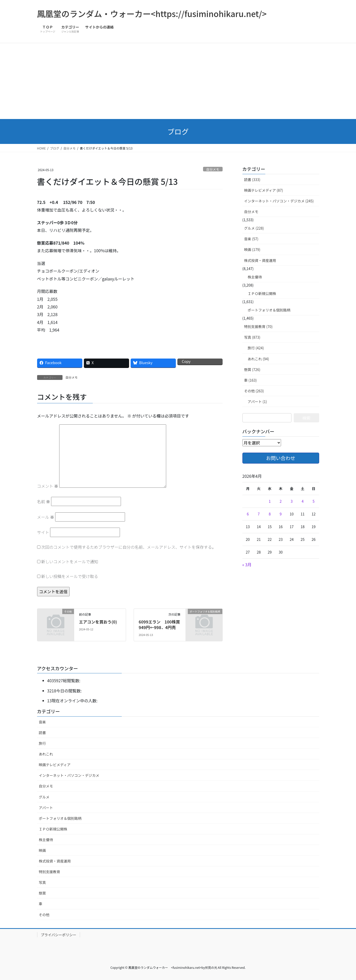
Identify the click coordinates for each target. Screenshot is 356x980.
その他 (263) (254, 391)
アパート (46, 808)
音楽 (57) (251, 239)
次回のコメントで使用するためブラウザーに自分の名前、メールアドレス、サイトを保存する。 (129, 547)
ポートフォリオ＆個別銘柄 (269, 310)
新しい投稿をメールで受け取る (70, 576)
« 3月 (247, 565)
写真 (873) (252, 337)
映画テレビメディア (55, 765)
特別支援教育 (50, 872)
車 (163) (251, 380)
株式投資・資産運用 (260, 260)
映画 (42, 850)
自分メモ (213, 169)
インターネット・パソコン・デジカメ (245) (279, 201)
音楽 (42, 722)
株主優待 (255, 277)
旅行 (42, 743)
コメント (48, 486)
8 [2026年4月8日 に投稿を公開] (270, 514)
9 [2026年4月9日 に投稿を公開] (281, 514)
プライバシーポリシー (59, 935)
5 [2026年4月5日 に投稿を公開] (314, 501)
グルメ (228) (254, 228)
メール (46, 517)
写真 (42, 882)
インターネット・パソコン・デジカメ (69, 775)
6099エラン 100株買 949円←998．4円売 (161, 625)
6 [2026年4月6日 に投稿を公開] (248, 514)
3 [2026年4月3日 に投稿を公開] (292, 501)
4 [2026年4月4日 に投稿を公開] (303, 501)
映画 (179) (252, 249)
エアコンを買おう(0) (98, 622)
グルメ (44, 797)
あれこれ (46, 754)
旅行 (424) (256, 348)
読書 (42, 733)
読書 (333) (252, 180)
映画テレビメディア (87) (264, 190)
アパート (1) (257, 402)
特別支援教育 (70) (258, 326)
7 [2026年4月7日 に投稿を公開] (259, 514)
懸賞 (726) (252, 369)
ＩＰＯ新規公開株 (262, 293)
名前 (44, 501)
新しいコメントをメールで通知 (70, 561)
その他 (44, 915)
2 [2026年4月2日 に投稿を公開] (281, 501)
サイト (43, 532)
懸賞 (42, 893)
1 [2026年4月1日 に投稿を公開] (270, 501)
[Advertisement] (178, 81)
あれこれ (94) (258, 359)
